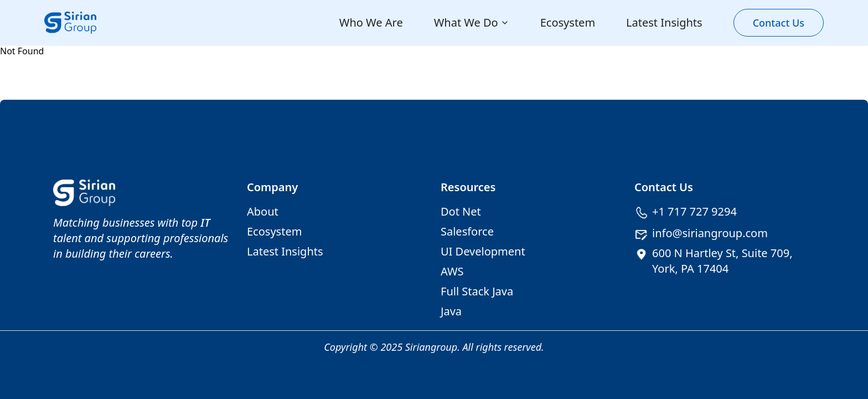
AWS (452, 271)
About (263, 211)
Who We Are (371, 22)
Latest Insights (664, 22)
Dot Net (461, 211)
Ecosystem (568, 22)
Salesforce (467, 231)
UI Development (483, 251)
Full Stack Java (477, 291)
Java (451, 311)
